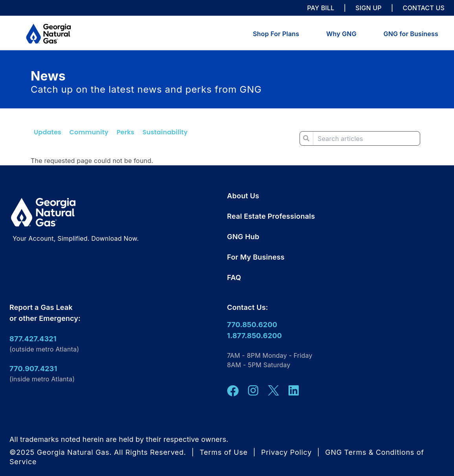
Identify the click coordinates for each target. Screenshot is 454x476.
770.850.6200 (252, 325)
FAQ (234, 277)
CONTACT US (424, 8)
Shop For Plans (276, 34)
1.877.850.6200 (255, 336)
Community (89, 132)
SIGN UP (369, 8)
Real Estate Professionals (271, 216)
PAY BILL (321, 8)
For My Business (256, 257)
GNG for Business (411, 34)
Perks (126, 132)
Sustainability (165, 132)
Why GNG (341, 34)
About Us (243, 196)
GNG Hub (243, 237)
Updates (48, 132)
